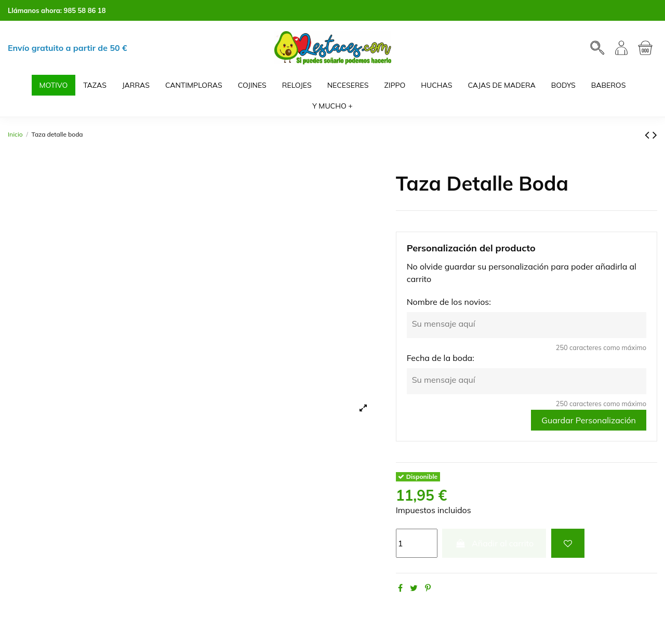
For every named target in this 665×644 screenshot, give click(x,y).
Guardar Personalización (589, 420)
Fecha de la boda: (441, 358)
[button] (332, 106)
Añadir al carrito (494, 543)
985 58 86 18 (85, 10)
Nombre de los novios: (449, 302)
